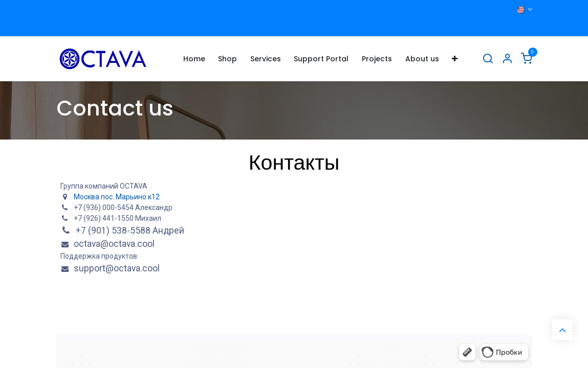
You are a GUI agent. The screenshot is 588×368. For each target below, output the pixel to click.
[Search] (488, 59)
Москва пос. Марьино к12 (117, 197)
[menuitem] (194, 59)
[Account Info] (507, 59)
